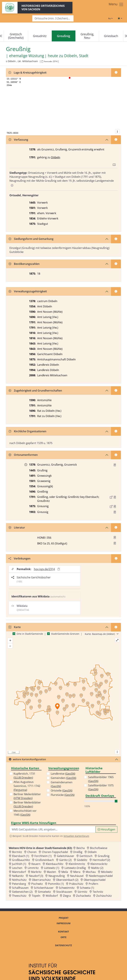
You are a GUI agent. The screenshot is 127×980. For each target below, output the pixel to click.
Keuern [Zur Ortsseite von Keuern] (36, 864)
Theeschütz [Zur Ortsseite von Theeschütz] (19, 896)
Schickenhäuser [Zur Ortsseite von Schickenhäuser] (44, 888)
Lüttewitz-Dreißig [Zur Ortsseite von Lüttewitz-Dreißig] (75, 868)
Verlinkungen (19, 558)
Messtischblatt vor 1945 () (25, 813)
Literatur (17, 528)
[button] (115, 465)
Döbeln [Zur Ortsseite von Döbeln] (92, 852)
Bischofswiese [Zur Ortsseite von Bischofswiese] (99, 848)
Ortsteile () (62, 791)
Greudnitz (40, 36)
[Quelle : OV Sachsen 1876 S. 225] (115, 506)
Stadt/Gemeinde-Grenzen (65, 634)
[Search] (53, 18)
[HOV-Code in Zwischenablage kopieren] (42, 62)
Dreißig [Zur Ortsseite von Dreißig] (78, 852)
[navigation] (63, 36)
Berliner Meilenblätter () (27, 796)
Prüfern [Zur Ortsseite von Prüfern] (93, 884)
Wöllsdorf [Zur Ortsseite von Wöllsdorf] (52, 896)
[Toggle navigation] (116, 4)
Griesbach (111, 36)
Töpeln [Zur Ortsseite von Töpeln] (36, 896)
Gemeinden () (63, 778)
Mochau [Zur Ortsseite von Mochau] (91, 872)
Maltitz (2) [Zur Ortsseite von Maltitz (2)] (97, 868)
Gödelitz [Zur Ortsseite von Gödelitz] (82, 860)
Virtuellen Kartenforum (76, 836)
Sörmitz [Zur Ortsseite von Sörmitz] (82, 892)
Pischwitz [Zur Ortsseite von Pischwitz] (37, 884)
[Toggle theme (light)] (120, 18)
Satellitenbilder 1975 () (101, 787)
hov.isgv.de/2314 (44, 569)
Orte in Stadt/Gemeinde (30, 634)
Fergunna (20, 790)
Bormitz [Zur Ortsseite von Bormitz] (17, 852)
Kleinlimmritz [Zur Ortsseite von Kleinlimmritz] (77, 864)
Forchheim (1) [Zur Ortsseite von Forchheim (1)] (43, 856)
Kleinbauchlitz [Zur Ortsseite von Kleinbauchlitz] (55, 864)
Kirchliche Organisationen (27, 431)
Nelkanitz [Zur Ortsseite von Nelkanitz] (18, 876)
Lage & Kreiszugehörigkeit (27, 73)
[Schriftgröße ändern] (110, 18)
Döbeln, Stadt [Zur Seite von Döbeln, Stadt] (76, 56)
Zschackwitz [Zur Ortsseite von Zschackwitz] (84, 896)
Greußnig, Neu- (87, 36)
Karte (15, 627)
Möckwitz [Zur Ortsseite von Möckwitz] (107, 872)
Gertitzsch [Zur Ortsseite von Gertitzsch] (86, 856)
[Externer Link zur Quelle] (111, 497)
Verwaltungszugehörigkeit (28, 291)
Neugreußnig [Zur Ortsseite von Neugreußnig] (57, 876)
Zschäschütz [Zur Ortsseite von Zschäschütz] (104, 896)
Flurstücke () (63, 795)
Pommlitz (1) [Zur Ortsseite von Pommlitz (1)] (56, 884)
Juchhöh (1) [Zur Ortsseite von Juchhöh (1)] (19, 864)
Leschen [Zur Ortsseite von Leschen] (17, 868)
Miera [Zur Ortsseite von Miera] (77, 872)
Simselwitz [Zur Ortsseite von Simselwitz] (44, 892)
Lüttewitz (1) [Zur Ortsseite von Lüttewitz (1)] (52, 868)
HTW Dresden (23, 798)
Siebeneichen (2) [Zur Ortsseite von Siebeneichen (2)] (22, 892)
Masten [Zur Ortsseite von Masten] (51, 872)
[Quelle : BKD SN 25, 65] (115, 512)
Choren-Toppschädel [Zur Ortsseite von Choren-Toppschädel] (55, 852)
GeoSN (25, 815)
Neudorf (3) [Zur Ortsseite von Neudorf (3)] (36, 876)
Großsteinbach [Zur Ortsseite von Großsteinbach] (45, 860)
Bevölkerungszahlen (24, 264)
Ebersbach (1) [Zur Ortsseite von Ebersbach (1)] (21, 856)
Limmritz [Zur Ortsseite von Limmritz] (33, 868)
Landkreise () (63, 774)
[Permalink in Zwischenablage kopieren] (59, 569)
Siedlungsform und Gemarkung (31, 239)
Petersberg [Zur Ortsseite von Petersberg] (19, 884)
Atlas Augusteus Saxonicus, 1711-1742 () (27, 786)
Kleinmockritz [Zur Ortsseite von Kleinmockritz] (99, 864)
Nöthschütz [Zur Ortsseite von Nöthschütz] (19, 880)
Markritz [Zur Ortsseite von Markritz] (36, 872)
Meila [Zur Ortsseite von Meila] (65, 872)
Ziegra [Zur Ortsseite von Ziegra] (67, 896)
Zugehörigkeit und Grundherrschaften (35, 391)
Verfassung (18, 140)
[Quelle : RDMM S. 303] (115, 465)
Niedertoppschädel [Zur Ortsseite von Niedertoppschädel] (101, 876)
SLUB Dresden (23, 778)
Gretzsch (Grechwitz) (16, 36)
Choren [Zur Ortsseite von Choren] (32, 852)
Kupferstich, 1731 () (24, 776)
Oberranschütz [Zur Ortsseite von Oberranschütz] (41, 880)
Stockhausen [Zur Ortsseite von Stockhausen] (64, 892)
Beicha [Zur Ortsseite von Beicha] (81, 848)
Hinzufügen (106, 829)
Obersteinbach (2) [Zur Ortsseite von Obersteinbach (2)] (67, 880)
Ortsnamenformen (23, 455)
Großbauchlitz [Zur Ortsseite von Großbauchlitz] (21, 860)
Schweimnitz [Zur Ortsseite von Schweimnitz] (67, 888)
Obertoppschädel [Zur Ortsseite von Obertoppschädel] (95, 880)
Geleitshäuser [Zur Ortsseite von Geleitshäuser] (66, 856)
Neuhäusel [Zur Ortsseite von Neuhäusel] (77, 876)
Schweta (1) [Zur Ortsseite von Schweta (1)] (87, 888)
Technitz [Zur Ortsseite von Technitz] (98, 892)
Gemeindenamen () (62, 784)
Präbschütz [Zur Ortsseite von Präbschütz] (76, 884)
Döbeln (56, 157)
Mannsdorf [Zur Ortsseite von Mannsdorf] (19, 872)
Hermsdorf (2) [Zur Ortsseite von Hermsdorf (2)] (101, 860)
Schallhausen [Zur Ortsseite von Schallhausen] (20, 888)
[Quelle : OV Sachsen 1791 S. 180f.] (115, 497)
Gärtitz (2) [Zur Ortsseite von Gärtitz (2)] (65, 860)
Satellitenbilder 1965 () (101, 779)
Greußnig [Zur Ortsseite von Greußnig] (104, 856)
